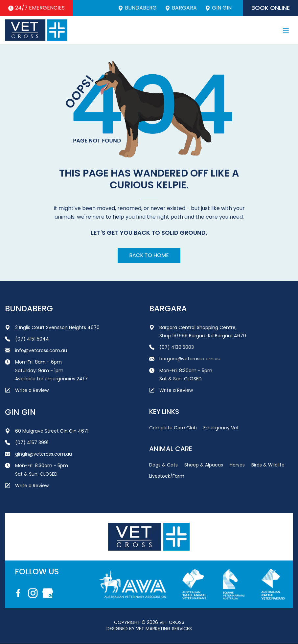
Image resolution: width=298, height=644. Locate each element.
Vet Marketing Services (164, 629)
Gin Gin (218, 8)
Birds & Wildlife (268, 465)
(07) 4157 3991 (27, 442)
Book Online (271, 8)
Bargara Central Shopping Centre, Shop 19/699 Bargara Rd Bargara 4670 (198, 332)
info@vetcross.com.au (36, 350)
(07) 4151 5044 (27, 339)
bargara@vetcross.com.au (185, 359)
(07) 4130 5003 (172, 347)
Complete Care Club (173, 428)
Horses (237, 465)
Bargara (181, 8)
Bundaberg (137, 8)
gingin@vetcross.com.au (38, 454)
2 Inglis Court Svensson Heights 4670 (52, 327)
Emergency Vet (221, 428)
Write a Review (27, 390)
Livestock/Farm (167, 476)
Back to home (149, 255)
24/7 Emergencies (36, 8)
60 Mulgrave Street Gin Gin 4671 (47, 431)
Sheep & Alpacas (204, 465)
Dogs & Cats (163, 465)
